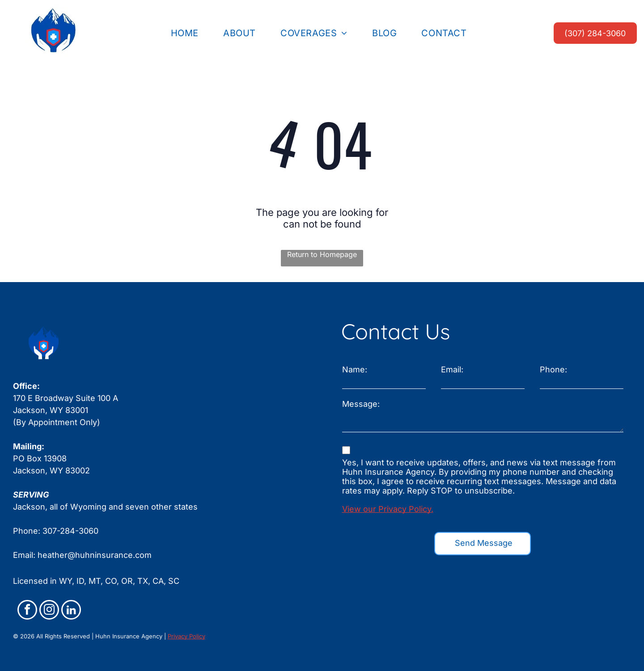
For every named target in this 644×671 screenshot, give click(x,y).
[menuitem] (188, 33)
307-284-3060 (70, 531)
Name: (355, 369)
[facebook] (27, 611)
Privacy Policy (186, 636)
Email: (452, 369)
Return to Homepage (322, 254)
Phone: (553, 369)
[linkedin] (71, 611)
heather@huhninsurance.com (95, 555)
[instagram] (49, 611)
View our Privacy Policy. (388, 509)
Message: (361, 404)
